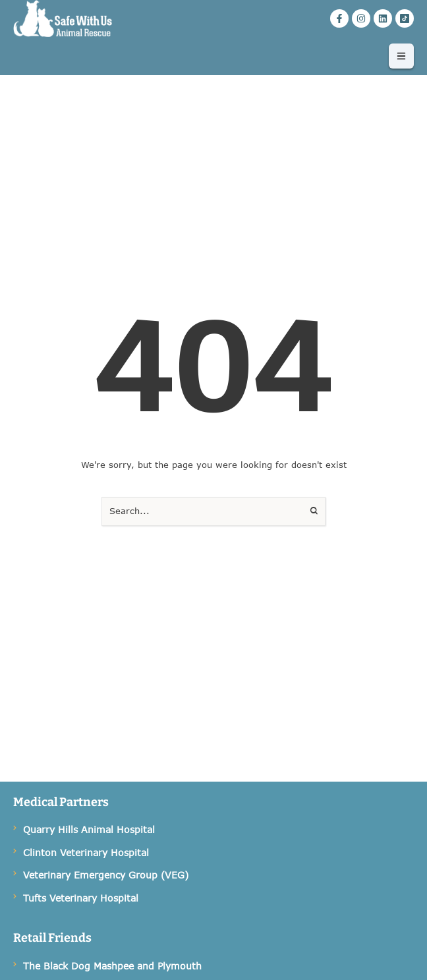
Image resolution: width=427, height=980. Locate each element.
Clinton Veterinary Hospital (86, 852)
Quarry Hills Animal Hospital (89, 829)
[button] (401, 56)
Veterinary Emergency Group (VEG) (106, 875)
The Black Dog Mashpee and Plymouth (112, 966)
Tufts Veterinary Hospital (81, 898)
